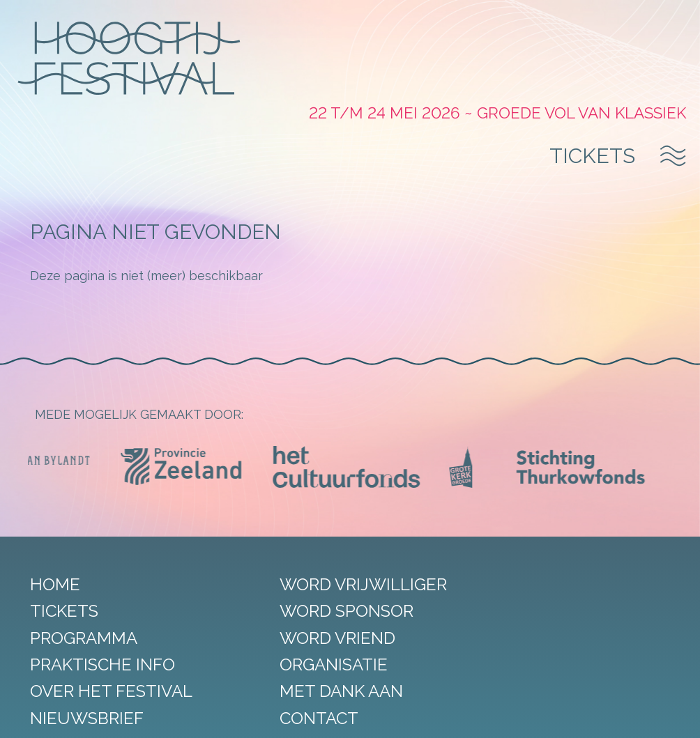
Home (60, 513)
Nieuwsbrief (92, 646)
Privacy (288, 716)
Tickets (591, 76)
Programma (89, 566)
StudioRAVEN (528, 716)
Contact (297, 646)
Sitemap (188, 716)
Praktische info (107, 593)
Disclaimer (239, 716)
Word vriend (315, 566)
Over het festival (116, 619)
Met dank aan (319, 619)
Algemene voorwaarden (367, 716)
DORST (587, 716)
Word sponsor (324, 539)
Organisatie (311, 593)
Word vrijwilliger (341, 513)
